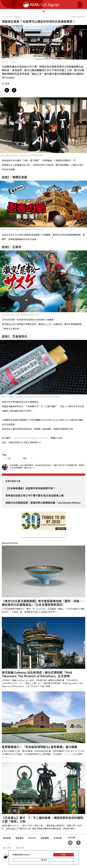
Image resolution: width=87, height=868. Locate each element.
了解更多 (43, 860)
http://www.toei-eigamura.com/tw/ (31, 438)
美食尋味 (19, 838)
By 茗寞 (6, 84)
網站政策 (20, 848)
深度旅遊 (7, 838)
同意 (64, 855)
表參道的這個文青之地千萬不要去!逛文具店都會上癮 (34, 495)
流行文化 (32, 838)
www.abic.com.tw (9, 62)
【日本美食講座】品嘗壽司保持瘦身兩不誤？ (30, 488)
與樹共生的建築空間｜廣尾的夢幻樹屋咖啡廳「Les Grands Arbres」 (44, 503)
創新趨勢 (45, 838)
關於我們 (7, 848)
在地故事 (58, 838)
